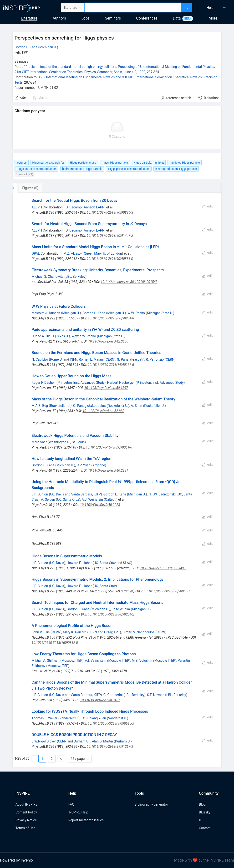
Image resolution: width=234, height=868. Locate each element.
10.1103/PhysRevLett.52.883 (103, 411)
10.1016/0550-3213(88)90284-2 (111, 614)
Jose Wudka (121, 609)
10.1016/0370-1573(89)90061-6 (109, 447)
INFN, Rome (79, 359)
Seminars (113, 18)
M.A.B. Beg (40, 406)
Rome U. (56, 359)
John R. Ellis (41, 632)
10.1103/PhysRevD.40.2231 (108, 470)
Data (177, 18)
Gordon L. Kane (26, 47)
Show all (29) (24, 174)
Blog (202, 804)
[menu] (214, 8)
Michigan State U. (160, 313)
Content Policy (26, 812)
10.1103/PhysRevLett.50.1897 (106, 388)
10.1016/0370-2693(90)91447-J (110, 236)
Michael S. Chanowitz (48, 277)
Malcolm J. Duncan (46, 313)
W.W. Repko (136, 313)
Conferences (147, 18)
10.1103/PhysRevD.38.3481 (100, 700)
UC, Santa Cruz (68, 500)
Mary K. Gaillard (75, 632)
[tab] (28, 188)
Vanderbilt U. (69, 718)
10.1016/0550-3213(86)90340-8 (163, 568)
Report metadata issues (86, 820)
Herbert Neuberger (121, 383)
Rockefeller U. (60, 406)
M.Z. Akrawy (73, 253)
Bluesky (205, 812)
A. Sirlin (136, 406)
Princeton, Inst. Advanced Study (81, 383)
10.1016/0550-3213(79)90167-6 (111, 365)
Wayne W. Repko (84, 336)
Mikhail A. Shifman (46, 661)
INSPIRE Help (78, 812)
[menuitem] (210, 8)
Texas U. (63, 336)
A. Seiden (48, 500)
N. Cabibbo (40, 359)
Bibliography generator (151, 804)
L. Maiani (97, 359)
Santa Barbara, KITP (86, 494)
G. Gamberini (113, 695)
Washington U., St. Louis (67, 442)
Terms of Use (25, 828)
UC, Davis (57, 494)
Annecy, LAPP (94, 207)
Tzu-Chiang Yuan (94, 718)
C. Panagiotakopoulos (89, 406)
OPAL (36, 253)
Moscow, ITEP (72, 661)
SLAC (127, 563)
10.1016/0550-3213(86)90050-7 (167, 591)
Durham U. (81, 741)
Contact (205, 828)
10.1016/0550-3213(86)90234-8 (111, 318)
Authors (59, 18)
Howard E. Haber (79, 563)
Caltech (111, 500)
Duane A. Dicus (43, 336)
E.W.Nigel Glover (44, 741)
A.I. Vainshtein (95, 661)
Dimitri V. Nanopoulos (139, 632)
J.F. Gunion (40, 494)
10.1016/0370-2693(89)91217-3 (110, 747)
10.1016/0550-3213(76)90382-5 (55, 643)
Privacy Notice (26, 820)
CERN (110, 359)
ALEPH (37, 207)
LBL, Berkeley (75, 277)
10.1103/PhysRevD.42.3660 (108, 341)
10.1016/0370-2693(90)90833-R (110, 259)
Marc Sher (39, 442)
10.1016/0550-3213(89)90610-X (111, 723)
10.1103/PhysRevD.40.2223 (100, 505)
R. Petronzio (155, 359)
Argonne (99, 465)
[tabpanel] (117, 480)
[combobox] (133, 8)
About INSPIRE (26, 804)
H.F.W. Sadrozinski (162, 494)
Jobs (85, 18)
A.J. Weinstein (92, 500)
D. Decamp (74, 207)
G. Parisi (123, 359)
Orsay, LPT (112, 632)
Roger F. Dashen (44, 383)
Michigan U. (48, 47)
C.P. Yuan (84, 465)
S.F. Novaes (156, 695)
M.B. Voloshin (142, 661)
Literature (29, 18)
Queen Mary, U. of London (103, 253)
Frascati (137, 359)
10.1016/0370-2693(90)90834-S (110, 212)
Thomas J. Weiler (45, 718)
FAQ (71, 804)
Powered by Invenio (16, 860)
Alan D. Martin (102, 741)
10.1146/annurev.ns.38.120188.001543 (129, 282)
